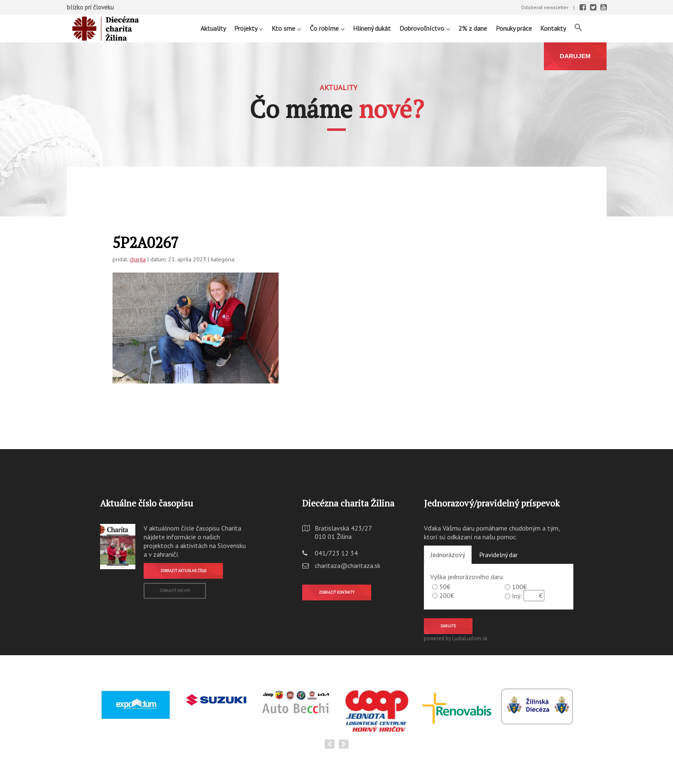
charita (138, 259)
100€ (519, 587)
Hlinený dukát (372, 28)
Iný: (517, 596)
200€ (447, 595)
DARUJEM (575, 56)
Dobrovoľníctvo (425, 28)
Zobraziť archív (175, 591)
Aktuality (213, 28)
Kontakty (553, 28)
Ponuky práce (514, 28)
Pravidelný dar (498, 555)
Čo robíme (327, 28)
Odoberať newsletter (545, 7)
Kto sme (286, 28)
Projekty (248, 28)
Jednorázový (448, 555)
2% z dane (473, 28)
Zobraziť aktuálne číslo (183, 571)
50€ (445, 587)
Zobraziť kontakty (337, 592)
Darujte (448, 626)
